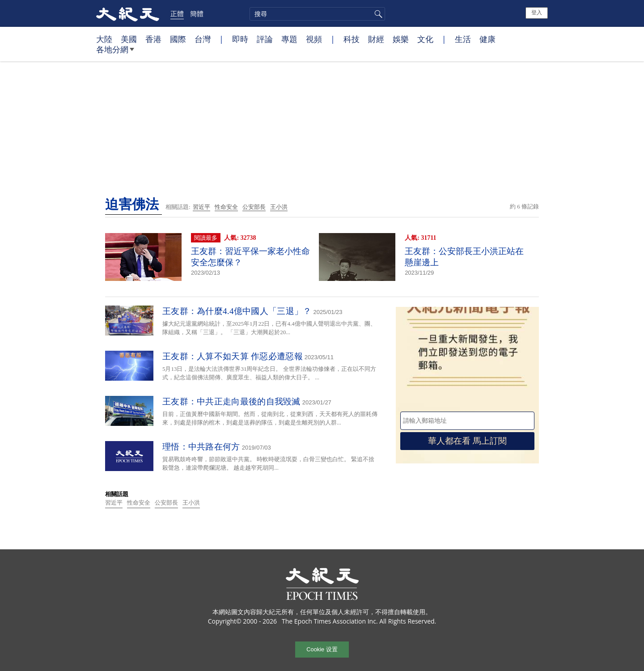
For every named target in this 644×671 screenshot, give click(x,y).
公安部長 (254, 207)
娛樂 (401, 39)
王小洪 (279, 207)
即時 (240, 39)
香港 (153, 39)
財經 (376, 39)
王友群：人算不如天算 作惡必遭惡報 (233, 356)
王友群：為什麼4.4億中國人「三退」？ (237, 311)
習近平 (201, 207)
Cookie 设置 (322, 649)
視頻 (314, 39)
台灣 (203, 39)
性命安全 (226, 207)
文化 (425, 39)
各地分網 (115, 53)
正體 (177, 13)
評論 (265, 39)
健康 (487, 39)
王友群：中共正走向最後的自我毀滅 (231, 401)
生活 (463, 39)
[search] (317, 14)
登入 (537, 13)
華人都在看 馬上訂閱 (467, 441)
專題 (289, 39)
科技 (352, 39)
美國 (129, 39)
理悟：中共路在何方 (201, 447)
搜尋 (377, 14)
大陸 (104, 39)
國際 (178, 39)
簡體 (197, 13)
